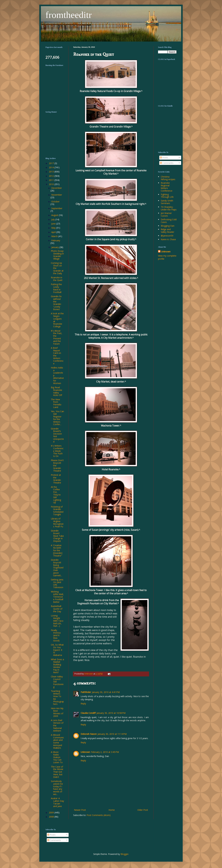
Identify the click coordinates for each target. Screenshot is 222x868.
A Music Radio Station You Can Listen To (57, 757)
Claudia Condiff (88, 713)
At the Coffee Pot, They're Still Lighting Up (56, 495)
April (54, 232)
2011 (52, 180)
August (55, 215)
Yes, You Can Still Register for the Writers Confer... (57, 418)
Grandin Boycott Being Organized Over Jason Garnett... (57, 568)
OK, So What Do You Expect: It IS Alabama (57, 650)
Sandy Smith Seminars (167, 202)
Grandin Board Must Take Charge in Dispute (57, 536)
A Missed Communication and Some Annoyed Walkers (57, 741)
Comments (167, 163)
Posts (164, 158)
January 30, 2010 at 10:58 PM (111, 713)
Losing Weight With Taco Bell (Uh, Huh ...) (57, 621)
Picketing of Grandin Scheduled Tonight (57, 511)
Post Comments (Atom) (99, 815)
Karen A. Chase (168, 239)
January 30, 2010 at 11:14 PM (112, 734)
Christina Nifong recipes (168, 178)
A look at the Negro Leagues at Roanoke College (57, 320)
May (54, 228)
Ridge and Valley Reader (168, 231)
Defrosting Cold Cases (169, 221)
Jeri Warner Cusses (166, 214)
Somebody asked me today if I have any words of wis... (57, 788)
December (57, 188)
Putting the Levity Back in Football (56, 288)
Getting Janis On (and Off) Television (57, 583)
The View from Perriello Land (56, 403)
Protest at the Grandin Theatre (56, 479)
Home (112, 810)
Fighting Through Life (167, 196)
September (57, 208)
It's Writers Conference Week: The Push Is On (57, 451)
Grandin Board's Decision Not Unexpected (57, 435)
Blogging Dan (168, 226)
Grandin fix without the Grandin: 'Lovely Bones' (56, 303)
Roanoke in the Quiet (57, 279)
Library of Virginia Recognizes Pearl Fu (57, 522)
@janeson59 (167, 236)
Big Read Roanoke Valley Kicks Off (57, 391)
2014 (52, 167)
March (55, 236)
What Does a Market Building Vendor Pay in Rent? (57, 666)
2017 (52, 163)
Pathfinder (86, 692)
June (54, 224)
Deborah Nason (89, 734)
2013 (52, 172)
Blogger (124, 854)
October (55, 202)
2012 (52, 176)
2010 (52, 184)
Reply (83, 704)
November (57, 195)
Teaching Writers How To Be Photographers (57, 698)
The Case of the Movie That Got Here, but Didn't (57, 772)
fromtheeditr (69, 15)
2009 (52, 813)
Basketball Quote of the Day (57, 609)
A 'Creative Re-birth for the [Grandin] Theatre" (57, 550)
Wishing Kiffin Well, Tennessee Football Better (57, 597)
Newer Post (80, 810)
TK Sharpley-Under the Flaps (169, 208)
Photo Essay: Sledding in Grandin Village (57, 255)
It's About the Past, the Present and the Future (57, 337)
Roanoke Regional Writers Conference (167, 187)
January (55, 247)
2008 (52, 817)
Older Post (143, 810)
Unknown (85, 752)
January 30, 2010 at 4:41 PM (106, 692)
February (56, 240)
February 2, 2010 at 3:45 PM (105, 752)
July (53, 219)
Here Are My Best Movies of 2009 (57, 712)
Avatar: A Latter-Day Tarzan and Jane (57, 802)
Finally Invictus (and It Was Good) (56, 635)
